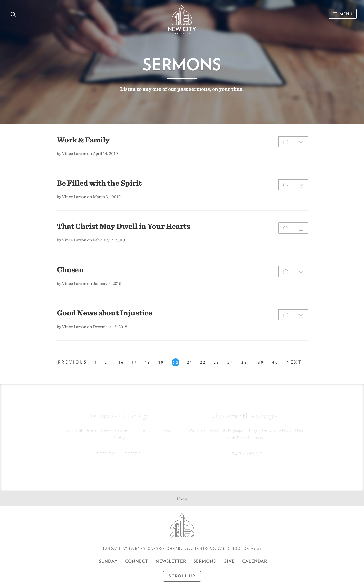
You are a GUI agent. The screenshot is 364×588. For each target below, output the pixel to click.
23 (217, 362)
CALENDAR (255, 561)
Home (182, 499)
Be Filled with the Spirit (99, 183)
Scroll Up (182, 576)
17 (135, 362)
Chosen (70, 269)
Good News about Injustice (105, 313)
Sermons (205, 561)
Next (294, 362)
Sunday (108, 561)
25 (244, 362)
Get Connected (119, 453)
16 (121, 362)
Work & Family (83, 140)
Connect (137, 561)
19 (161, 362)
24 (231, 362)
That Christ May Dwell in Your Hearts (123, 226)
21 (190, 362)
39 (261, 362)
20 (176, 362)
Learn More (245, 453)
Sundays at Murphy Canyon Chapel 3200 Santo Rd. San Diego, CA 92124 (182, 548)
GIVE (229, 561)
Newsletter (171, 561)
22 (203, 362)
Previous (73, 362)
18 (148, 362)
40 (275, 362)
